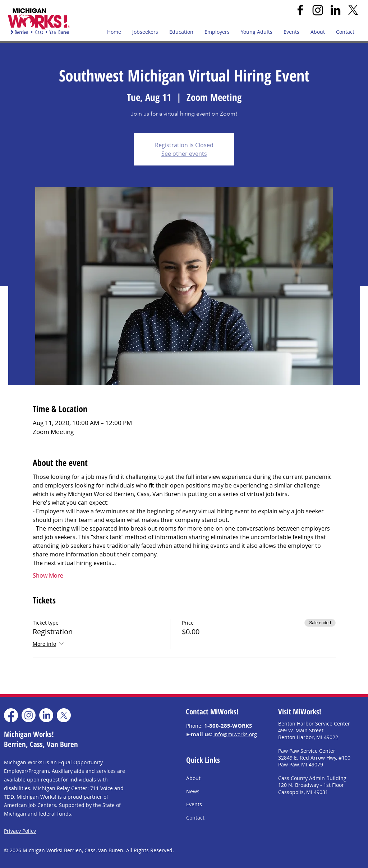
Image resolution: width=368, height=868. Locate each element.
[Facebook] (300, 10)
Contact (195, 818)
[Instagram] (318, 10)
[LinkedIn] (335, 10)
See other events (184, 154)
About (193, 778)
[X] (353, 10)
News (193, 791)
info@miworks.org (235, 734)
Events (194, 804)
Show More (48, 575)
